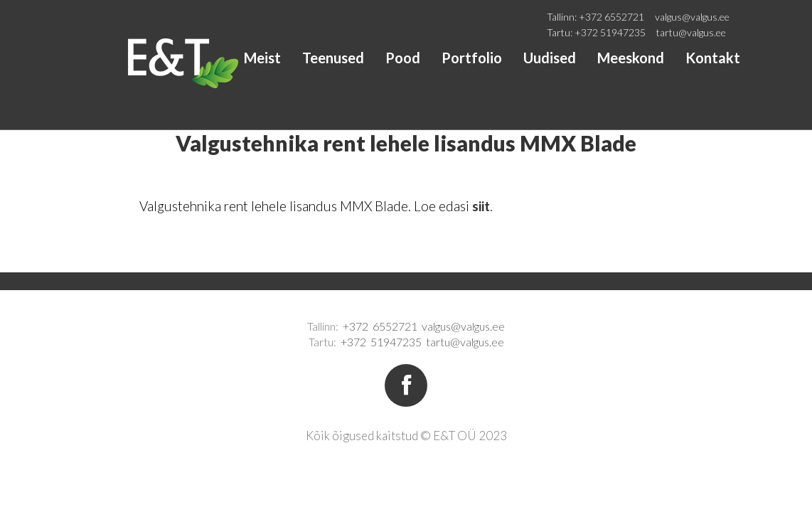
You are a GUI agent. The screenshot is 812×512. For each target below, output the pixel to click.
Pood (403, 58)
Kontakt (713, 58)
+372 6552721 (611, 17)
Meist (262, 58)
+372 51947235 (610, 32)
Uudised (550, 58)
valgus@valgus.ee (692, 17)
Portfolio (472, 58)
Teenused (333, 58)
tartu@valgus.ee (691, 32)
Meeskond (631, 58)
